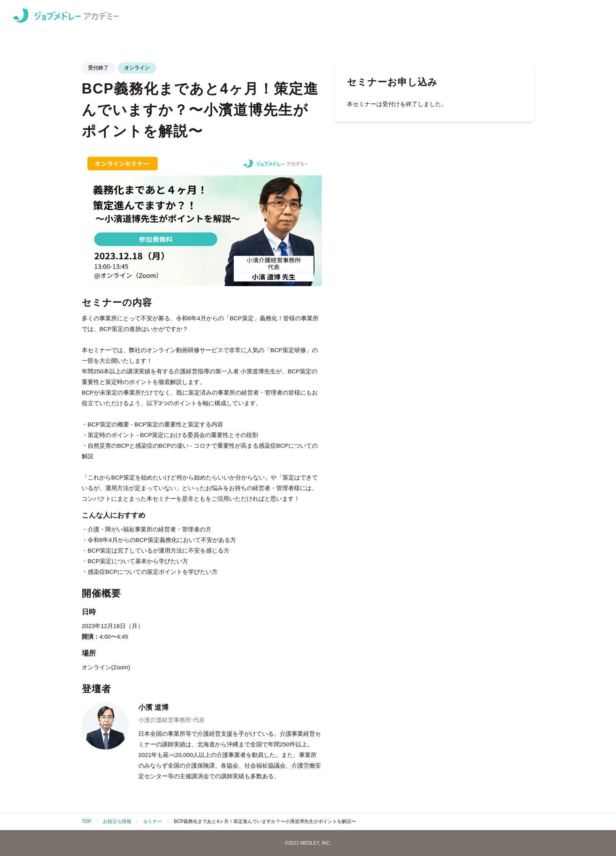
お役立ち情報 (117, 821)
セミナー (152, 821)
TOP (86, 821)
